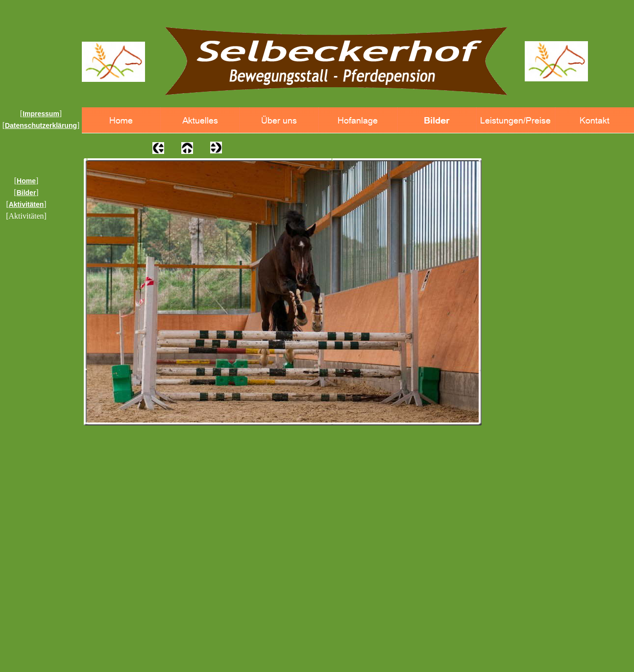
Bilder (26, 193)
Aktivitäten (26, 204)
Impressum (41, 114)
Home (26, 181)
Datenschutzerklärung (41, 125)
